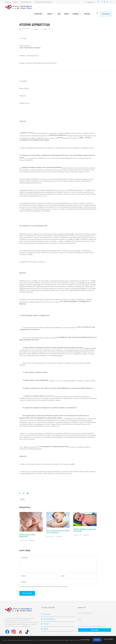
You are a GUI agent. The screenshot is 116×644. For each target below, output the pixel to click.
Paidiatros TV (91, 2)
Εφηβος (67, 14)
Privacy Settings (108, 639)
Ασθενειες (76, 14)
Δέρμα (22, 499)
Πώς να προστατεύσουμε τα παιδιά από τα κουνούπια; (58, 532)
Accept (97, 640)
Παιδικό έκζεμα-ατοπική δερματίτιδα (27, 536)
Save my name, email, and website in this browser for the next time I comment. (45, 586)
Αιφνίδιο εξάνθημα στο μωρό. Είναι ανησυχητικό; (85, 530)
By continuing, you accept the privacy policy (92, 626)
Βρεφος (50, 14)
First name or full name (85, 613)
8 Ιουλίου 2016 (50, 537)
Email (80, 620)
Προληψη (87, 14)
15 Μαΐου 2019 (23, 540)
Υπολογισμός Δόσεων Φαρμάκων (43, 2)
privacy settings (85, 640)
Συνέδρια (8, 2)
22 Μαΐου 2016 (77, 535)
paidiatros (26, 29)
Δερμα (36, 29)
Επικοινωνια (106, 14)
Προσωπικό (47, 614)
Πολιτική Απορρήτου (26, 2)
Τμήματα (15, 2)
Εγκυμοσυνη (38, 14)
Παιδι (59, 14)
